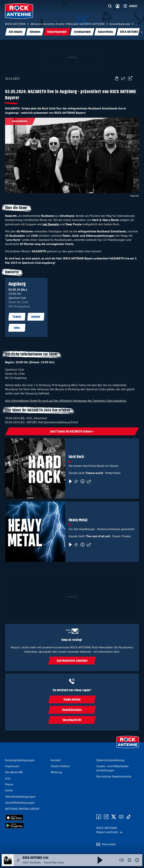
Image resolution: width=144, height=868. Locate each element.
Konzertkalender (57, 32)
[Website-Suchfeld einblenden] (110, 6)
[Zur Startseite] (128, 749)
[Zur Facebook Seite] (99, 817)
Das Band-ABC (14, 772)
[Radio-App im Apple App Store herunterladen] (26, 818)
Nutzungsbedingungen (20, 760)
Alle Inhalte (16, 32)
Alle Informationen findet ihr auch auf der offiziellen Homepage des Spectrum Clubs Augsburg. (66, 401)
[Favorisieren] (76, 481)
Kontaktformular (72, 710)
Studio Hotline (72, 700)
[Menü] (130, 6)
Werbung (56, 772)
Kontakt (56, 760)
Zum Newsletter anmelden (72, 661)
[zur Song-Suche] (130, 860)
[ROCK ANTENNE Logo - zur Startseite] (19, 11)
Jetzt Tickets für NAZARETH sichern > (72, 432)
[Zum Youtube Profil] (121, 817)
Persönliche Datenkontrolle (114, 776)
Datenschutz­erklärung (110, 760)
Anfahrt (36, 317)
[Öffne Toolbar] (130, 78)
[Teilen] (89, 481)
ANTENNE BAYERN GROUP (22, 809)
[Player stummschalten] (122, 860)
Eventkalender (82, 32)
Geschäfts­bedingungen (20, 802)
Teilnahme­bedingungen (20, 796)
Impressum (12, 766)
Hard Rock (76, 457)
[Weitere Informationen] (137, 860)
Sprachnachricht (72, 720)
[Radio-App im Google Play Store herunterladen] (26, 826)
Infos (17, 328)
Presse (9, 784)
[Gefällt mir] (117, 78)
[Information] (82, 481)
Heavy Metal (78, 520)
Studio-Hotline (60, 766)
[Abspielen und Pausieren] (100, 860)
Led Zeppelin (51, 224)
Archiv (9, 790)
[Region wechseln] (109, 830)
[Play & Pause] (70, 481)
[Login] (118, 6)
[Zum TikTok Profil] (129, 817)
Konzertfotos (105, 32)
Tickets (17, 317)
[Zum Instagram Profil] (106, 817)
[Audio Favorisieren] (18, 860)
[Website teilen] (123, 78)
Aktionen (35, 32)
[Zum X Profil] (114, 817)
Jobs (8, 778)
